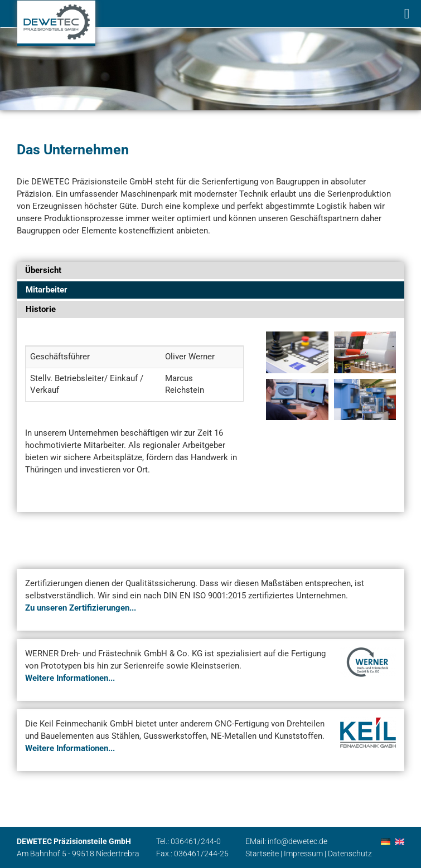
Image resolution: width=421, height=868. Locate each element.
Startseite (262, 854)
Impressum (303, 854)
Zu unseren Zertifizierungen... (81, 608)
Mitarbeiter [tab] (47, 290)
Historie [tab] (41, 309)
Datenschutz (350, 854)
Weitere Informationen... (70, 678)
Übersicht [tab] (43, 270)
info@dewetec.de (297, 841)
